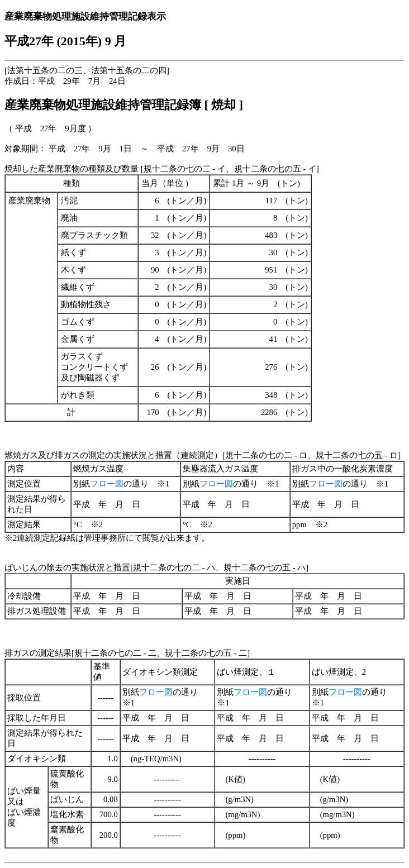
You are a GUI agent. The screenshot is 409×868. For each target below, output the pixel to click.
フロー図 (107, 484)
